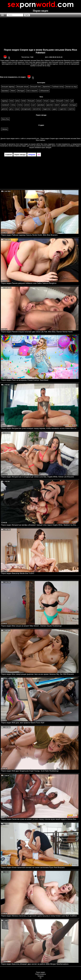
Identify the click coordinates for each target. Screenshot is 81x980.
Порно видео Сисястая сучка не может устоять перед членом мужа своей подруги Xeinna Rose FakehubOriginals (40, 819)
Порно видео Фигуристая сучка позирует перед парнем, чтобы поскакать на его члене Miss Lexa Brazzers (40, 428)
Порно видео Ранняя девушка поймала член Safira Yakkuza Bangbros (29, 283)
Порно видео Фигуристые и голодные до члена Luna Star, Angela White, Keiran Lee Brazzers (38, 477)
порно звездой (46, 148)
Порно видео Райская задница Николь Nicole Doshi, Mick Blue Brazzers (29, 235)
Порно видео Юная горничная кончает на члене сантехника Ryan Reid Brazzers (33, 867)
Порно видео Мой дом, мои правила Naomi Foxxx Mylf (23, 723)
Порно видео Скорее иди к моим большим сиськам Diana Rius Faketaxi (40, 51)
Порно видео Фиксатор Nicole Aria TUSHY (18, 573)
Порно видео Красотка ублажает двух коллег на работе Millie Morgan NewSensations (35, 964)
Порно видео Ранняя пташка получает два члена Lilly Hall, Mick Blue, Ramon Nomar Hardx (37, 332)
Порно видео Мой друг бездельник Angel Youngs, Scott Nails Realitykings (30, 771)
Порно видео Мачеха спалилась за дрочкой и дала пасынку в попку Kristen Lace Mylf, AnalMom (39, 916)
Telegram (40, 976)
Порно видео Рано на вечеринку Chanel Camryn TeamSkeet (25, 380)
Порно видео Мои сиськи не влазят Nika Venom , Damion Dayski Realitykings (31, 626)
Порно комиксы (40, 974)
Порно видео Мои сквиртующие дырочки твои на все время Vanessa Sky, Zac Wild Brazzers (37, 674)
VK (41, 978)
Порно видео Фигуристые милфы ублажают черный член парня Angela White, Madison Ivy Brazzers (40, 525)
